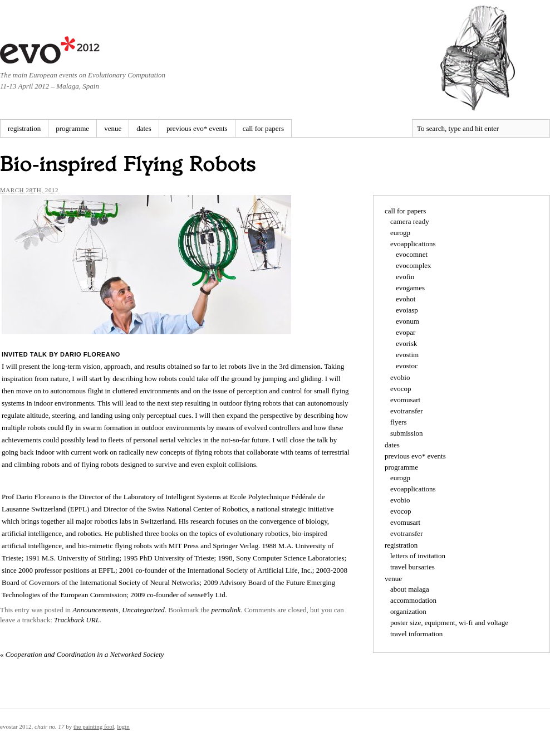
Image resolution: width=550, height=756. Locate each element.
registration (24, 128)
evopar (406, 332)
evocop (401, 389)
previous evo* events (197, 128)
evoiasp (407, 310)
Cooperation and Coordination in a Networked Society (82, 654)
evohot (406, 299)
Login (123, 726)
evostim (407, 355)
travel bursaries (412, 567)
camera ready (410, 221)
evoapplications (413, 244)
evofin (405, 277)
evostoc (407, 366)
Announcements (95, 610)
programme (72, 128)
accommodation (413, 600)
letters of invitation (418, 556)
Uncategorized (143, 610)
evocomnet (412, 254)
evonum (407, 321)
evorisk (406, 343)
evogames (410, 288)
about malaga (410, 589)
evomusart (405, 400)
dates (144, 128)
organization (408, 611)
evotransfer (406, 411)
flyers (399, 422)
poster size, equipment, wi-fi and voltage (449, 623)
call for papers (263, 128)
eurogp (400, 233)
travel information (416, 634)
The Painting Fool (94, 726)
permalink (226, 610)
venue (113, 128)
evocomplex (414, 265)
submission (407, 433)
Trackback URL (77, 620)
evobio (400, 377)
